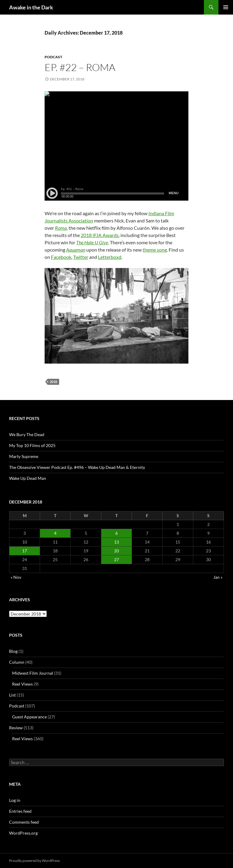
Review (16, 728)
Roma (61, 228)
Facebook (61, 257)
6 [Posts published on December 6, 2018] (116, 533)
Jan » (218, 577)
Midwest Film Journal (33, 673)
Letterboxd (110, 257)
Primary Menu (226, 7)
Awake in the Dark (31, 7)
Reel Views (22, 684)
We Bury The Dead (27, 434)
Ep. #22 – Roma (80, 67)
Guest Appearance (29, 717)
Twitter (81, 257)
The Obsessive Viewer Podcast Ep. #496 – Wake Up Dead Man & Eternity (77, 467)
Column (17, 662)
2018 (53, 382)
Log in (15, 800)
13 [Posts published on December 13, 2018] (116, 542)
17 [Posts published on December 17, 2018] (25, 551)
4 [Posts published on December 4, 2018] (55, 533)
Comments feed (24, 822)
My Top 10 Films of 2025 (32, 445)
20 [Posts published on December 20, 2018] (116, 551)
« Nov (16, 577)
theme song (155, 250)
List (12, 695)
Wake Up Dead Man (28, 478)
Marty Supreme (24, 456)
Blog (13, 651)
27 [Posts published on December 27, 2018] (116, 559)
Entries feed (20, 811)
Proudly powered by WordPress (34, 861)
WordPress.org (23, 833)
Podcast (53, 57)
